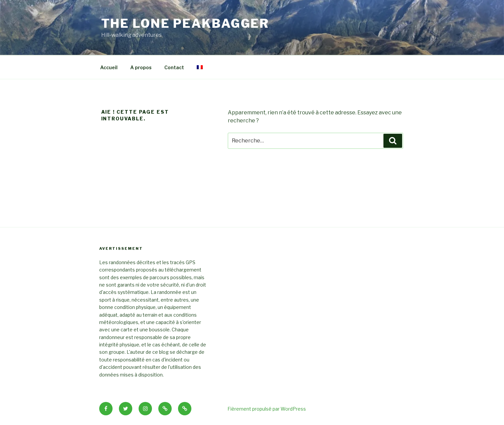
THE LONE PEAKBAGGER (185, 23)
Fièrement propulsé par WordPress (267, 409)
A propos (141, 67)
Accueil (109, 67)
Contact (174, 67)
